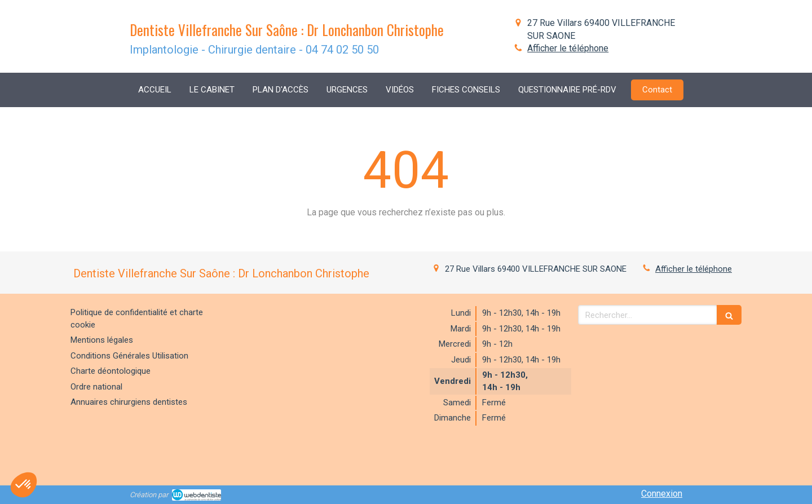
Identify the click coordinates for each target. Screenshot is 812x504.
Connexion (662, 494)
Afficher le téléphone (568, 48)
